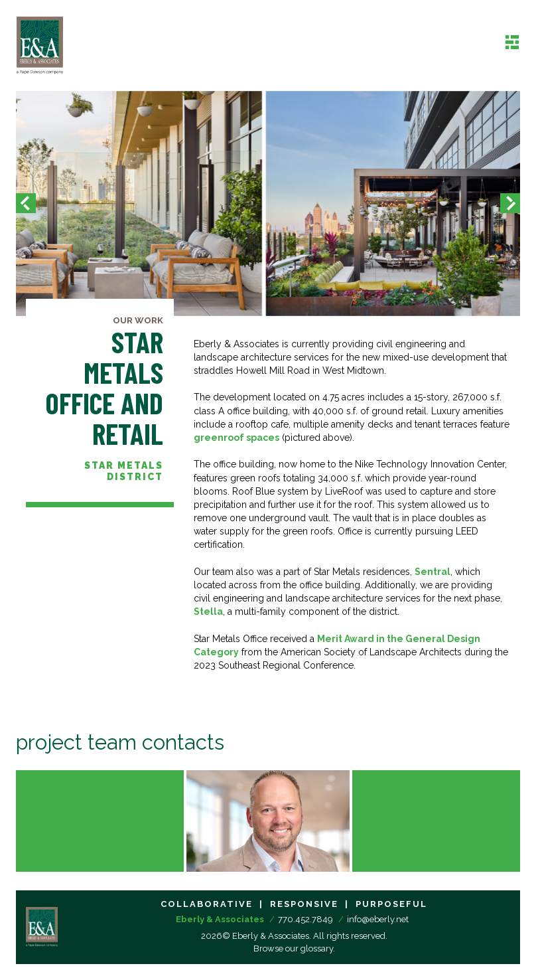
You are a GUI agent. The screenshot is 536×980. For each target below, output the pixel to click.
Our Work (138, 320)
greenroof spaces (236, 438)
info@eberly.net (378, 919)
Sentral (433, 572)
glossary (317, 948)
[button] (26, 204)
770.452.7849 (305, 919)
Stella (208, 612)
